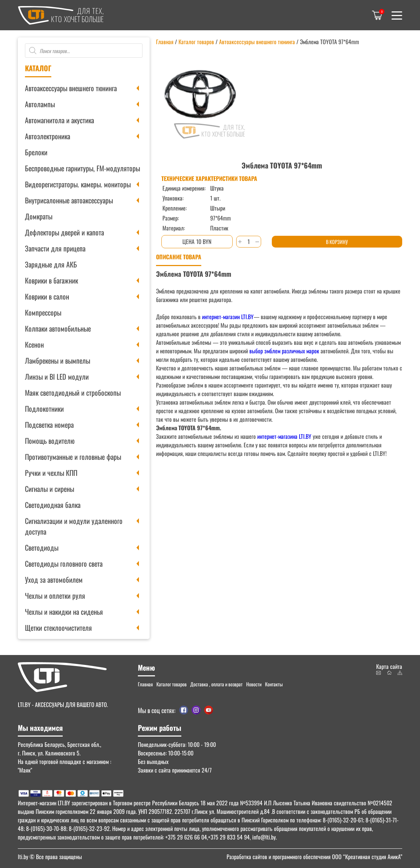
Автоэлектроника (48, 136)
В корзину (337, 242)
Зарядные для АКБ (51, 264)
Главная (165, 42)
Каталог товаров (196, 42)
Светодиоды (42, 547)
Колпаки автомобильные (58, 328)
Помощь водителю (50, 441)
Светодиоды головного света (64, 563)
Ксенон (34, 344)
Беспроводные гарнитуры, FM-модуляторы (82, 168)
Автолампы (40, 104)
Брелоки (36, 152)
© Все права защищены (50, 857)
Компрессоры (43, 312)
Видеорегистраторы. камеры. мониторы (78, 184)
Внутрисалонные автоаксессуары (69, 200)
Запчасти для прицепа (55, 248)
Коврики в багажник (51, 280)
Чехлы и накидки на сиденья (64, 612)
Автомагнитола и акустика (59, 120)
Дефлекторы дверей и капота (64, 232)
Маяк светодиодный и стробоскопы (73, 393)
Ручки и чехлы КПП (51, 473)
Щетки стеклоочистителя (58, 628)
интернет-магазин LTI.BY (228, 317)
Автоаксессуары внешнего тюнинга (71, 88)
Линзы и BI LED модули (57, 376)
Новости (254, 684)
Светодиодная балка (53, 505)
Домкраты (39, 216)
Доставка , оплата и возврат (216, 684)
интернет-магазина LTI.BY (284, 436)
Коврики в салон (47, 296)
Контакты (274, 684)
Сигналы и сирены (50, 489)
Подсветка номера (49, 425)
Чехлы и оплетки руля (55, 596)
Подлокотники (44, 409)
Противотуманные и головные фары (73, 457)
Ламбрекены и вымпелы (58, 360)
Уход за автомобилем (54, 579)
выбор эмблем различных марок (284, 351)
